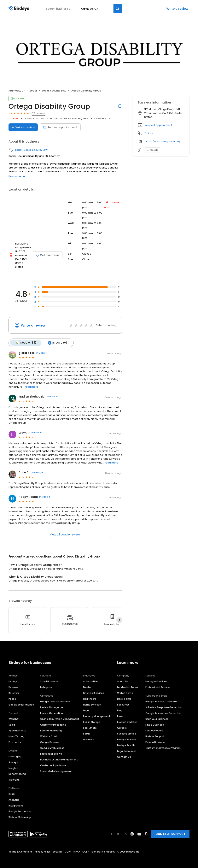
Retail (87, 730)
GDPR (68, 848)
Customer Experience (53, 761)
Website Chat (49, 732)
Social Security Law (54, 91)
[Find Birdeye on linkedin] (125, 830)
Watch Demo (125, 689)
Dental (87, 683)
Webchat (14, 715)
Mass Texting (16, 732)
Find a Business (155, 721)
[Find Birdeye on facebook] (111, 830)
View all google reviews (65, 530)
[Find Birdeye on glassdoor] (146, 830)
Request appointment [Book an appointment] (60, 127)
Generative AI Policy (103, 848)
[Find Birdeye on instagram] (132, 830)
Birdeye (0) (57, 339)
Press (120, 712)
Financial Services (94, 689)
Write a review (177, 9)
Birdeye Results (126, 741)
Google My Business (52, 744)
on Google (41, 349)
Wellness (89, 735)
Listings (13, 677)
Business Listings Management (59, 756)
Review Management (53, 703)
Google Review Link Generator (163, 709)
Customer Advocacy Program (163, 744)
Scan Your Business (157, 715)
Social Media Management (56, 767)
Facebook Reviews (51, 750)
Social (12, 721)
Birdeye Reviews (127, 735)
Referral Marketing (51, 726)
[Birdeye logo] (20, 9)
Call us (149, 133)
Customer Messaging (53, 721)
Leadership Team (128, 683)
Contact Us (124, 753)
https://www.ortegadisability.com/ (164, 142)
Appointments (17, 726)
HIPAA (77, 848)
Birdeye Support (155, 732)
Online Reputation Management (60, 715)
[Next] (119, 616)
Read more (17, 176)
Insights (13, 764)
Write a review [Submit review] (23, 127)
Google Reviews (50, 738)
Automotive (90, 677)
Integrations (16, 802)
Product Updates (127, 718)
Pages (12, 695)
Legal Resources (127, 747)
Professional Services (158, 683)
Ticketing (14, 776)
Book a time (124, 695)
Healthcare (90, 695)
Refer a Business (155, 738)
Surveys (13, 758)
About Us (123, 677)
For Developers (154, 726)
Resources (123, 701)
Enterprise (46, 683)
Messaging (15, 752)
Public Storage (92, 718)
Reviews (13, 683)
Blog (120, 706)
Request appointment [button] (158, 125)
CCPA (86, 848)
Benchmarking (17, 770)
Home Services (92, 701)
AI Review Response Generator (164, 703)
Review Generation (52, 709)
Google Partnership (20, 807)
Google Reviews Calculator (161, 697)
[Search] (118, 9)
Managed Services (156, 677)
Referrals (14, 689)
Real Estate (90, 724)
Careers (122, 724)
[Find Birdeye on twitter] (118, 830)
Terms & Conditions (20, 848)
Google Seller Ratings (21, 701)
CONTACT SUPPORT (170, 830)
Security (58, 848)
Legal (33, 91)
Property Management (97, 712)
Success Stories (127, 730)
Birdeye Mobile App (20, 813)
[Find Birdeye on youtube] (139, 830)
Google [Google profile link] (152, 150)
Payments (15, 738)
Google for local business (55, 697)
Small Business (49, 677)
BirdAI (12, 790)
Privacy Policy (43, 848)
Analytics (14, 796)
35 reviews (39, 113)
